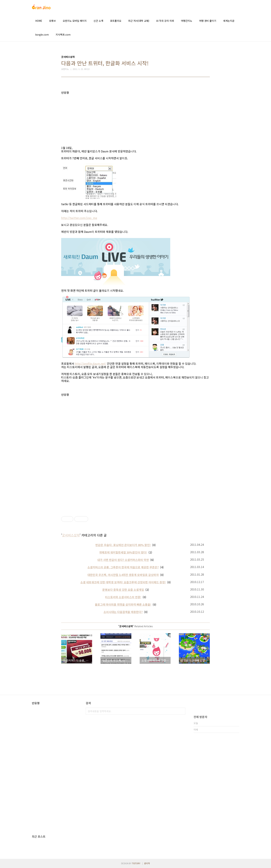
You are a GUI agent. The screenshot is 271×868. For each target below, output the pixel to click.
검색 (182, 711)
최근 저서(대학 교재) (139, 21)
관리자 (147, 863)
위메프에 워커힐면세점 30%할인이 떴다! (123, 552)
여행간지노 (187, 21)
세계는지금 (229, 21)
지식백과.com (63, 35)
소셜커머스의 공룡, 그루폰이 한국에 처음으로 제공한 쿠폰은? (123, 567)
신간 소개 (98, 21)
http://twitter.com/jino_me (79, 218)
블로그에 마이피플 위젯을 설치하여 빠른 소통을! (123, 604)
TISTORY (136, 863)
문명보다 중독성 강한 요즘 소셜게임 (123, 590)
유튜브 (52, 21)
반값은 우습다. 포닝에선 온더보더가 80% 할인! (123, 545)
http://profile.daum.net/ (90, 363)
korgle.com (42, 35)
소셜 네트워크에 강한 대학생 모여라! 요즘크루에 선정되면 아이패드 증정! (123, 582)
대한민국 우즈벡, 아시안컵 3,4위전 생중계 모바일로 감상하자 (123, 575)
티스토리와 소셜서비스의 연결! (123, 597)
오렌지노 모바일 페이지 (75, 21)
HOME (39, 21)
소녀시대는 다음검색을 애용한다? (123, 612)
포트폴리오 (116, 21)
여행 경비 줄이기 (208, 21)
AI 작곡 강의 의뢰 (165, 21)
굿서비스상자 (71, 535)
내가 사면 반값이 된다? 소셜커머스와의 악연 (123, 560)
